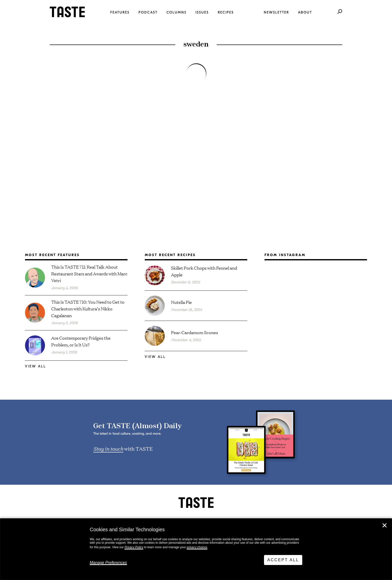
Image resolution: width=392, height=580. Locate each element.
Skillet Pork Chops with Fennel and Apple (204, 271)
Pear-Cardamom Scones (194, 332)
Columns (176, 12)
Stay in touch (108, 448)
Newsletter (276, 12)
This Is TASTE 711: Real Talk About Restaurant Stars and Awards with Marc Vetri (89, 273)
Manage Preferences (108, 563)
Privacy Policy (134, 547)
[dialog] (196, 549)
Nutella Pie (181, 302)
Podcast (148, 12)
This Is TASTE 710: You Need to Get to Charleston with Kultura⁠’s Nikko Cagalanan (88, 309)
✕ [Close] (384, 525)
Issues (202, 12)
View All (35, 366)
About (305, 12)
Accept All (283, 560)
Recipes (226, 12)
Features (120, 12)
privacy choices (197, 547)
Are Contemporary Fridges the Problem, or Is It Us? (81, 341)
